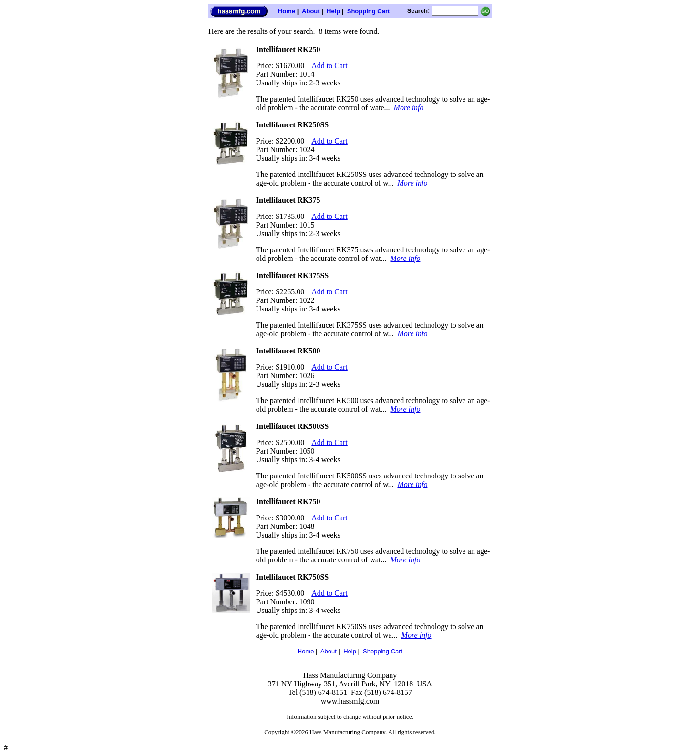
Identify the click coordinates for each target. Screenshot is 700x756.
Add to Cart (329, 66)
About (311, 11)
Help (333, 11)
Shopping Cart (369, 11)
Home (287, 11)
